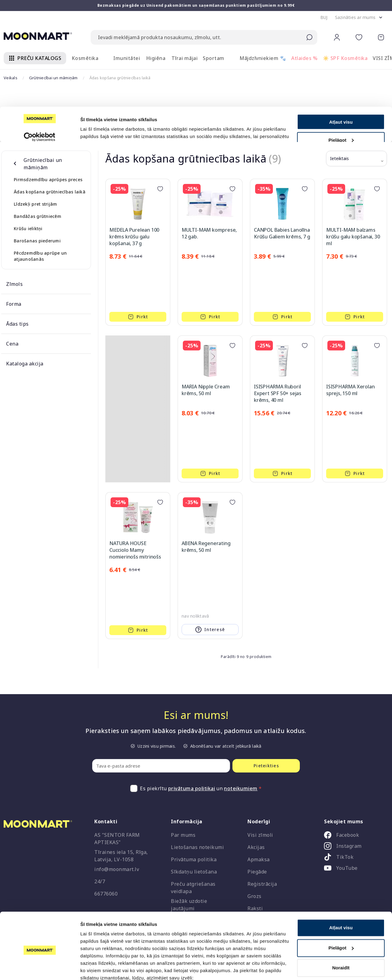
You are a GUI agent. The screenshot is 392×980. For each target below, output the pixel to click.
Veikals (11, 78)
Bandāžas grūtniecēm (38, 216)
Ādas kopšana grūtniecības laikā (50, 192)
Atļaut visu (341, 901)
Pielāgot (341, 921)
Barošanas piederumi (37, 241)
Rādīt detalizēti (97, 968)
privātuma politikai (192, 788)
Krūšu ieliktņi (28, 228)
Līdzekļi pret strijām (35, 204)
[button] (324, 17)
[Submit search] (309, 37)
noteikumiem (241, 788)
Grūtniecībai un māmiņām (53, 78)
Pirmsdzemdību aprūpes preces (48, 180)
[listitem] (354, 836)
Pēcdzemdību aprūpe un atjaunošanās (40, 256)
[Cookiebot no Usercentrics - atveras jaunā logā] (40, 968)
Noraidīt (341, 941)
